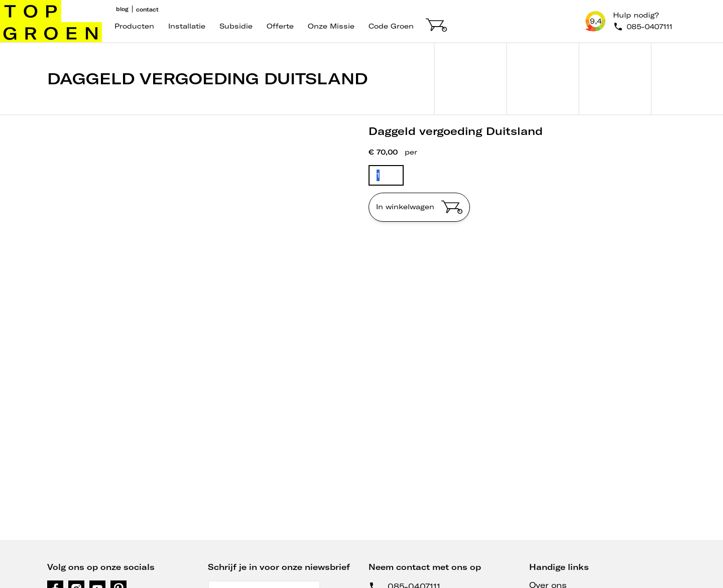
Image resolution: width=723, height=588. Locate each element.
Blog (122, 9)
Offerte (280, 26)
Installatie (187, 26)
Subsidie (236, 26)
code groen (391, 26)
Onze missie (331, 26)
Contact (147, 10)
